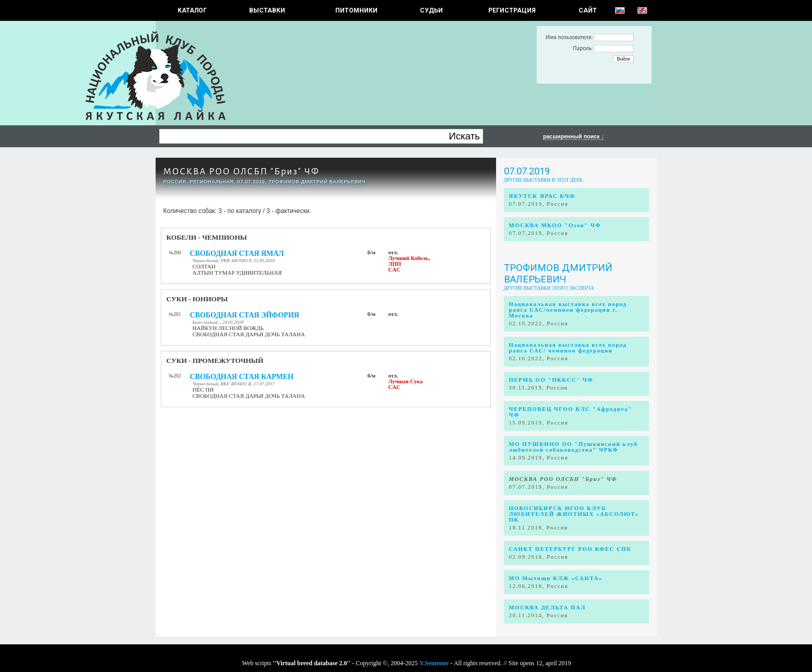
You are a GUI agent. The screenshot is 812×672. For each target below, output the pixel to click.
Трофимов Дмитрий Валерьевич (558, 274)
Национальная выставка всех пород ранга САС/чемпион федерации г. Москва (568, 310)
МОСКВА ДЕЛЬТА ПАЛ (548, 608)
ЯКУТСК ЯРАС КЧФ (542, 196)
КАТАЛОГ (192, 10)
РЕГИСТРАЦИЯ (512, 10)
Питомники (356, 10)
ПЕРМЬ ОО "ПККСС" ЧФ (551, 380)
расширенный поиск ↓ (574, 136)
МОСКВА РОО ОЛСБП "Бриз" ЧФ (242, 172)
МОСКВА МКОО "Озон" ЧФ (555, 225)
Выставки (267, 10)
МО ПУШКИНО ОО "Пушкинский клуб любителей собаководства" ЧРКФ (574, 447)
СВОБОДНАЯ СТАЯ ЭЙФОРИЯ (245, 315)
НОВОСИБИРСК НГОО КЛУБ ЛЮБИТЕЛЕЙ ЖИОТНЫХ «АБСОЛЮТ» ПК (574, 514)
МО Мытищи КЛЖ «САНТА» (556, 578)
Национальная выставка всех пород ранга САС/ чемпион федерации (568, 348)
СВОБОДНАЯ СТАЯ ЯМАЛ (237, 254)
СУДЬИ (431, 10)
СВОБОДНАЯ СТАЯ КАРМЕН (242, 377)
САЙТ (588, 10)
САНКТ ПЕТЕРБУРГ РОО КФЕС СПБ (570, 549)
